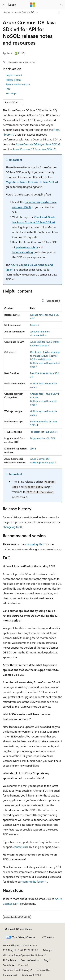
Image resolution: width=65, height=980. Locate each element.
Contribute (8, 965)
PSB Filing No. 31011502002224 (19, 950)
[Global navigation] (3, 5)
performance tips (27, 247)
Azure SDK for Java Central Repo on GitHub (44, 344)
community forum (33, 881)
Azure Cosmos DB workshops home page (42, 461)
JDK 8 (33, 449)
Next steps (11, 93)
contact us (20, 847)
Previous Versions (30, 960)
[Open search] (62, 5)
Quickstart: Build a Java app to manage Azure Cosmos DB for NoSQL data (45, 356)
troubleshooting (23, 252)
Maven (34, 325)
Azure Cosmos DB (25, 12)
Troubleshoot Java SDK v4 (44, 432)
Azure (6, 12)
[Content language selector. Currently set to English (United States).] (19, 929)
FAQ (8, 89)
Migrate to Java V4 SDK (43, 438)
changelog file (11, 527)
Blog (46, 960)
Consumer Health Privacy (16, 970)
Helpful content (14, 75)
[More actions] (59, 12)
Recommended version (18, 84)
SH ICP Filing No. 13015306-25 (19, 945)
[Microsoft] (33, 5)
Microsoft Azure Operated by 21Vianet (23, 955)
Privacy (47, 950)
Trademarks (9, 975)
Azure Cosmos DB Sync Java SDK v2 (34, 149)
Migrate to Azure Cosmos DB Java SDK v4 (32, 182)
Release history (13, 80)
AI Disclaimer (10, 960)
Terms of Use (43, 970)
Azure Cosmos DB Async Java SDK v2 (38, 144)
